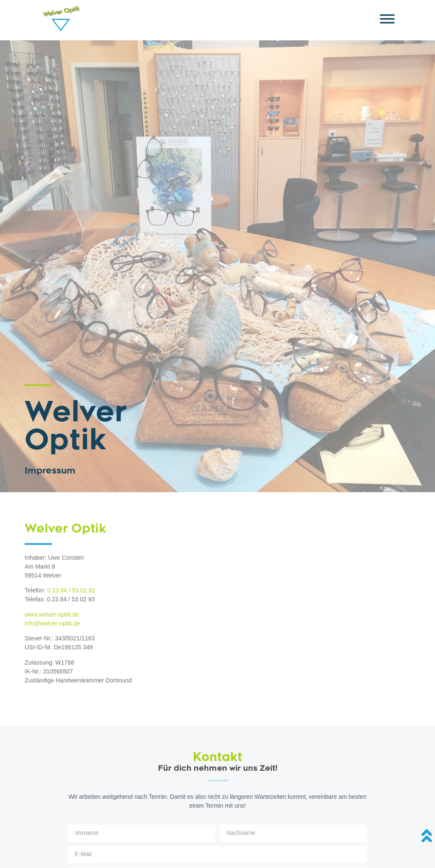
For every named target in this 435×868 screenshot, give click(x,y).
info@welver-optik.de (52, 623)
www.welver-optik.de (52, 614)
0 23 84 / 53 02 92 (71, 590)
